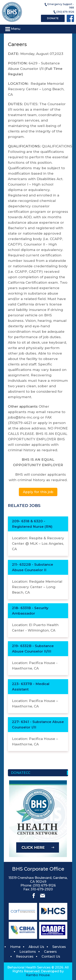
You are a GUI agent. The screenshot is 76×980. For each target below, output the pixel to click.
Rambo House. (38, 975)
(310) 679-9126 (64, 12)
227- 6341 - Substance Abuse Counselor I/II (38, 725)
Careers (50, 952)
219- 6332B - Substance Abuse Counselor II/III (33, 649)
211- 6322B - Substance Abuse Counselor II (33, 567)
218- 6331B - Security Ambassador (30, 611)
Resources (25, 956)
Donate (53, 18)
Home (15, 947)
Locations (28, 952)
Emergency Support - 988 (59, 6)
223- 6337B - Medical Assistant (31, 687)
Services (59, 947)
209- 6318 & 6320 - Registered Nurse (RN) (32, 524)
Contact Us (51, 956)
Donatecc (21, 773)
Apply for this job (38, 492)
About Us (36, 947)
